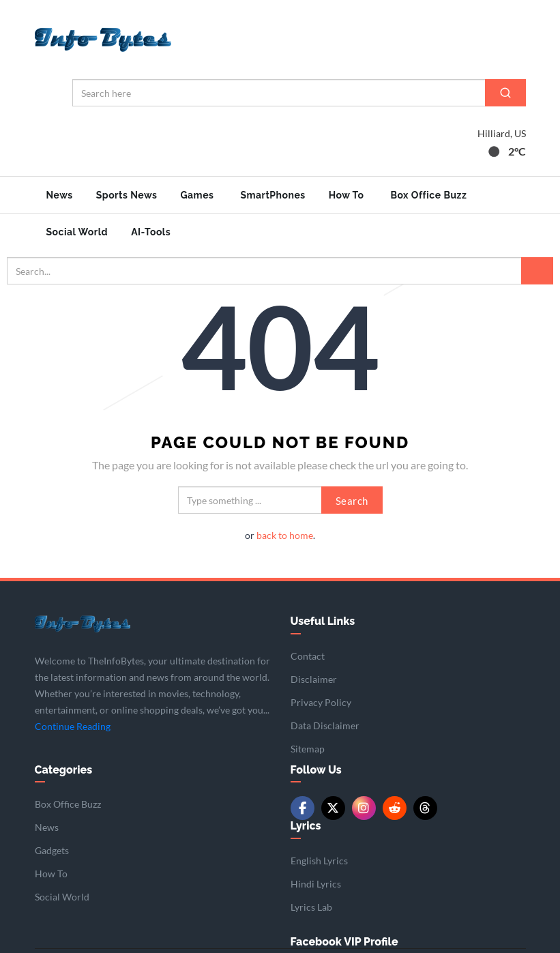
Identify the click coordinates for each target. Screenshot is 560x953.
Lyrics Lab (311, 906)
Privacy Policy (321, 701)
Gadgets (52, 849)
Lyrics (306, 824)
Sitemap (308, 747)
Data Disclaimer (325, 724)
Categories (64, 768)
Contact (308, 655)
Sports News (127, 195)
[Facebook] (303, 807)
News (60, 195)
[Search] (505, 93)
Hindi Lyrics (316, 882)
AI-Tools (151, 232)
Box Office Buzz (428, 195)
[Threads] (425, 807)
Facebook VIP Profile (344, 940)
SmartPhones (272, 195)
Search (352, 499)
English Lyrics (319, 859)
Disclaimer (314, 678)
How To (347, 195)
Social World (77, 232)
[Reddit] (395, 807)
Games (197, 195)
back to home (285, 534)
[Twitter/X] (333, 807)
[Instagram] (364, 807)
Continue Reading (73, 725)
